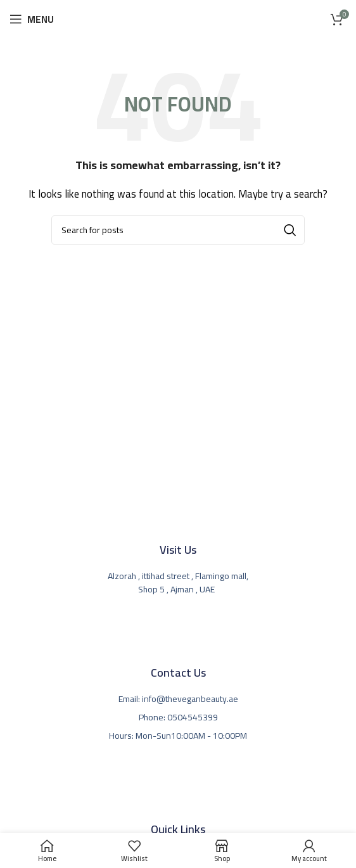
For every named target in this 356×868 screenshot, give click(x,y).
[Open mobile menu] (32, 19)
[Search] (178, 230)
